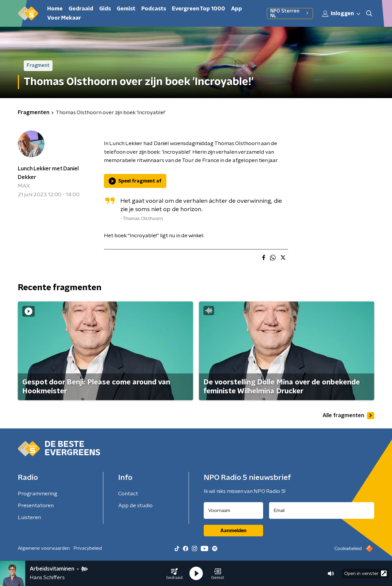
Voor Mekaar (64, 18)
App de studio (135, 506)
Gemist (126, 9)
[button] (174, 574)
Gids (105, 9)
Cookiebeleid (348, 549)
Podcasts (154, 9)
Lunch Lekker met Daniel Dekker (48, 173)
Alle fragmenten (348, 416)
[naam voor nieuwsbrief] (233, 510)
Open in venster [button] (365, 573)
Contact (128, 494)
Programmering (38, 494)
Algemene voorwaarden (44, 548)
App (237, 9)
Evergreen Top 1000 (199, 9)
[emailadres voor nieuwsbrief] (322, 510)
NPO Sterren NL (290, 13)
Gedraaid (81, 9)
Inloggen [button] (342, 14)
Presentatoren (36, 506)
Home (55, 9)
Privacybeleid (88, 548)
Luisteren (29, 518)
